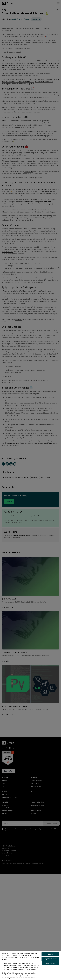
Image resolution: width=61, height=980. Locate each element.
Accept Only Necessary (50, 959)
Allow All (50, 954)
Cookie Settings (50, 963)
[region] (30, 965)
